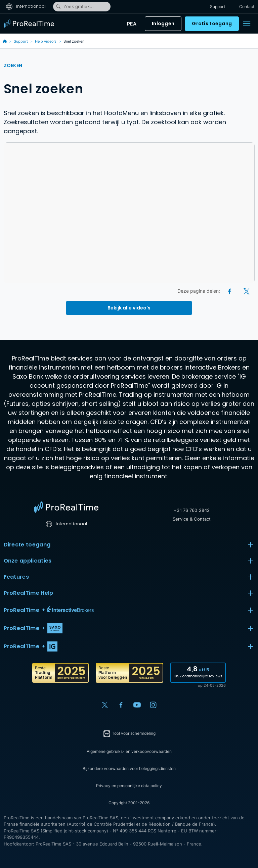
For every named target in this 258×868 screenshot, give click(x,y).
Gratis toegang (212, 23)
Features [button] (129, 577)
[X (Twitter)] (247, 291)
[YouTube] (137, 705)
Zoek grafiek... (75, 6)
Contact (247, 7)
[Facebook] (230, 291)
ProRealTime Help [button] (129, 593)
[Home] (66, 507)
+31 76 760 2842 (192, 510)
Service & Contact (192, 519)
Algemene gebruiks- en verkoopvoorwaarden (129, 751)
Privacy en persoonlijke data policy (129, 786)
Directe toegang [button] (129, 545)
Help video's (46, 41)
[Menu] (247, 23)
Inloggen (163, 23)
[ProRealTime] (31, 23)
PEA (132, 24)
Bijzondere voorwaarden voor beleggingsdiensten (129, 768)
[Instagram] (153, 705)
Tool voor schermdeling (129, 734)
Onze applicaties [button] (129, 561)
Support (218, 7)
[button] (129, 610)
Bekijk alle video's (129, 308)
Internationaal (26, 6)
